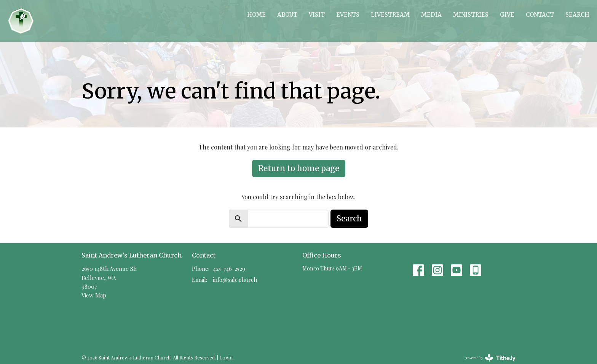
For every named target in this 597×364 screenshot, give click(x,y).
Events (348, 15)
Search (577, 15)
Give (507, 15)
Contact (540, 15)
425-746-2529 (229, 269)
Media (431, 15)
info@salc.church (235, 280)
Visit (317, 15)
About (287, 15)
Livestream (390, 15)
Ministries (471, 15)
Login (226, 357)
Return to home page (299, 168)
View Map (94, 295)
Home (256, 15)
